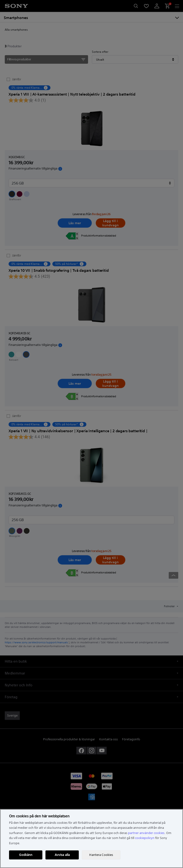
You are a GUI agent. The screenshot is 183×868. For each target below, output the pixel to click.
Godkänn (26, 855)
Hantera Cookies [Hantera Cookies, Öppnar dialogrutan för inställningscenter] (101, 855)
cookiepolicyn (145, 838)
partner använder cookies (146, 833)
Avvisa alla (62, 855)
